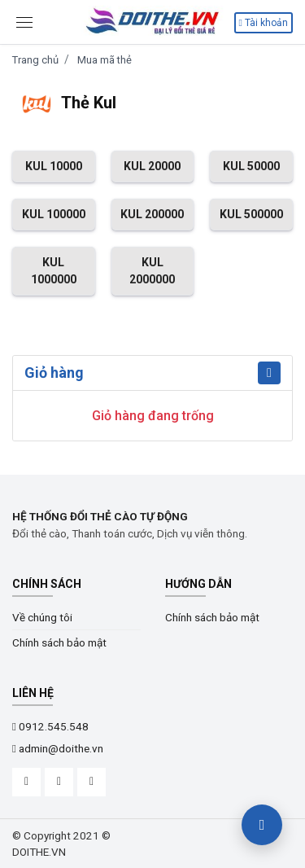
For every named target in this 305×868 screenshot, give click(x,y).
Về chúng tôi (42, 617)
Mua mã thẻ (105, 60)
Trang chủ (35, 60)
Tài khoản (264, 23)
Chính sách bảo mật (59, 642)
